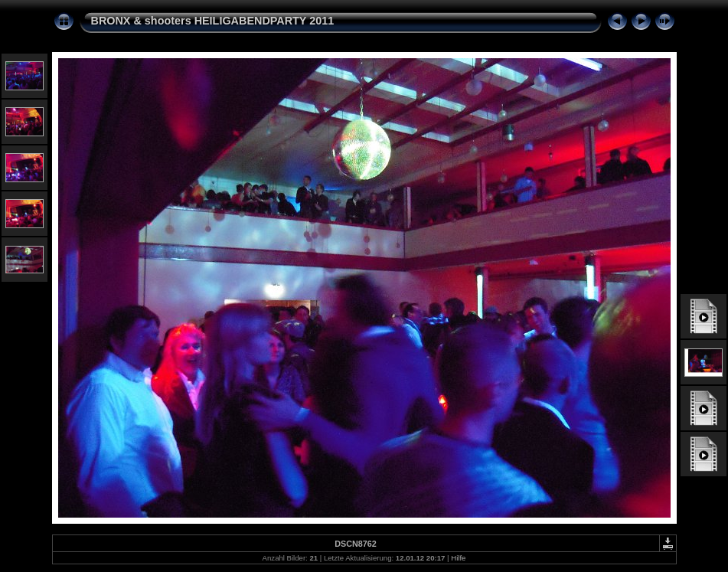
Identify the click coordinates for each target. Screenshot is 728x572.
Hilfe (458, 558)
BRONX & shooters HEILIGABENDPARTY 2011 (213, 21)
